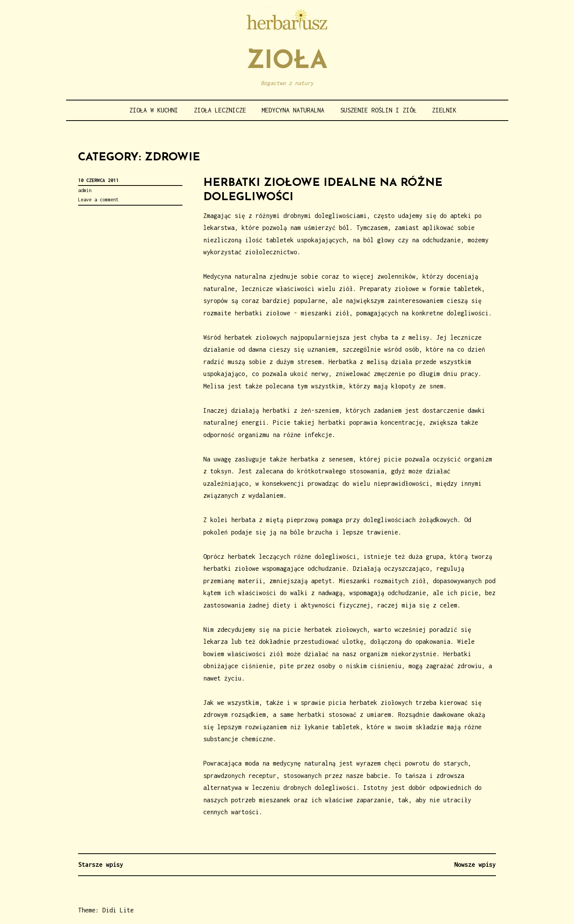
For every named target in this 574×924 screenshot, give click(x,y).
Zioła (287, 62)
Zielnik (444, 110)
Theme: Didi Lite (106, 910)
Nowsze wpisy (475, 864)
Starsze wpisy (101, 864)
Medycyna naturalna (293, 110)
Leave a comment (98, 200)
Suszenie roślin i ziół (378, 110)
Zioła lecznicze (220, 110)
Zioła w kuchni (154, 110)
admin (85, 190)
